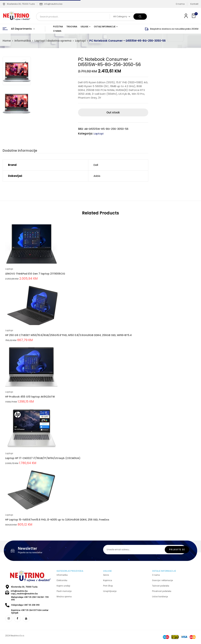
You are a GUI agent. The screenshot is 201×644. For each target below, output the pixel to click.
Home (7, 41)
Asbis (97, 176)
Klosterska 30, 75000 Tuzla (19, 4)
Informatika (23, 41)
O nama (180, 4)
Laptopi (80, 41)
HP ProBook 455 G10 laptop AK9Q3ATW (30, 397)
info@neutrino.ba (53, 4)
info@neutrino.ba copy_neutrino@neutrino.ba (24, 593)
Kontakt (194, 4)
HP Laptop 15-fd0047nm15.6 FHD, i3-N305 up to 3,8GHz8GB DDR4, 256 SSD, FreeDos (57, 520)
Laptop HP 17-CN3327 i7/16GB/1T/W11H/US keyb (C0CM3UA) (43, 458)
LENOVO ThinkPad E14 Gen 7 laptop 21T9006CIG (35, 274)
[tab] (19, 151)
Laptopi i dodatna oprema (53, 41)
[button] (194, 16)
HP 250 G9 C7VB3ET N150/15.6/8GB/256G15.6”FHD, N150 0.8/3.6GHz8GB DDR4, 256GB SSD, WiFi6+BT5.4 (68, 336)
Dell (96, 165)
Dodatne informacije (19, 151)
